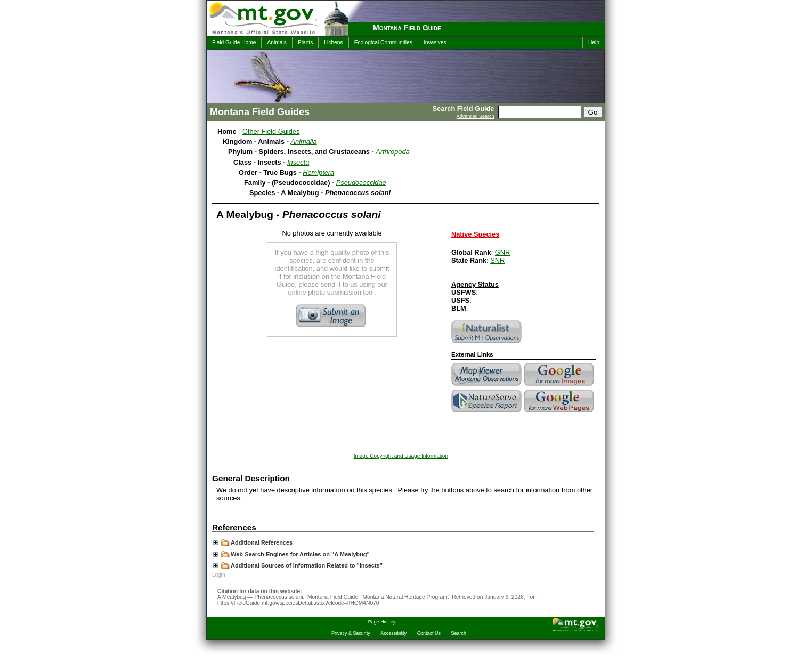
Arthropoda (392, 152)
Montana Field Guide (407, 28)
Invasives (435, 42)
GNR (502, 252)
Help (594, 42)
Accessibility (393, 633)
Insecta (298, 162)
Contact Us (429, 633)
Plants (305, 42)
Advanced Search (476, 116)
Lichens (333, 42)
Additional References (253, 542)
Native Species (475, 234)
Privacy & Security (351, 633)
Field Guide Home (234, 42)
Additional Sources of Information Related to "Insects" (298, 565)
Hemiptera (318, 172)
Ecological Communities (383, 42)
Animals (277, 42)
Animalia (304, 141)
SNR (497, 260)
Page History (382, 622)
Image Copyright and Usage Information (401, 456)
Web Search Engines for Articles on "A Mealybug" (291, 554)
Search (459, 633)
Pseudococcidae (361, 183)
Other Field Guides (271, 131)
